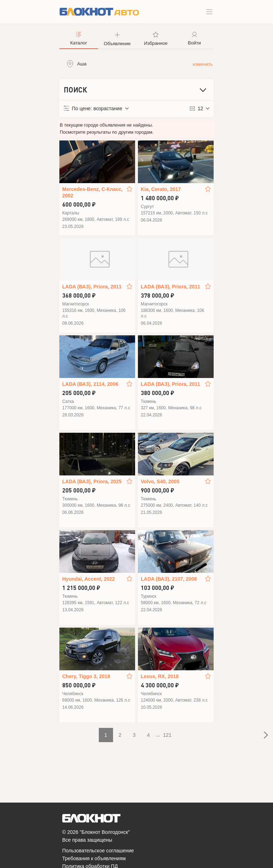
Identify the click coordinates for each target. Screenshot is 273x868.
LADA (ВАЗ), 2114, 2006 (90, 384)
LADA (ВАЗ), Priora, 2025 (92, 481)
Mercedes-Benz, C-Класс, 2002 (92, 192)
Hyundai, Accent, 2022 (89, 579)
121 (167, 735)
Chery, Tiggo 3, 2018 (86, 676)
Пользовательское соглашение (98, 851)
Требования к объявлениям (94, 858)
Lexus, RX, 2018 (160, 676)
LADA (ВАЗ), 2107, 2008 (169, 579)
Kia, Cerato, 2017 (161, 189)
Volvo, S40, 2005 (160, 481)
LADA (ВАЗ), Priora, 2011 (92, 287)
